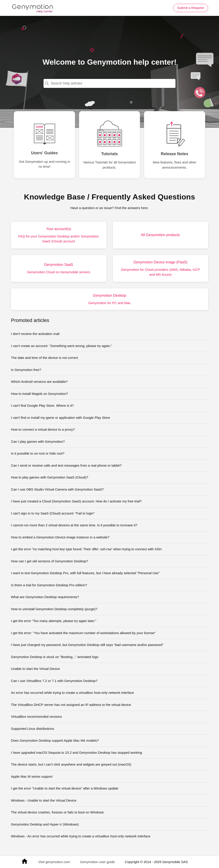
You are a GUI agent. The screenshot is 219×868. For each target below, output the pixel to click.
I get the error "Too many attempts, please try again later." (54, 621)
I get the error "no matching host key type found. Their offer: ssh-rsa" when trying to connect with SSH (86, 549)
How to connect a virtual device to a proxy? (43, 429)
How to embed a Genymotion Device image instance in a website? (60, 537)
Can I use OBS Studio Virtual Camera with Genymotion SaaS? (57, 489)
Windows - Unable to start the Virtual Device (44, 800)
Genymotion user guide (97, 862)
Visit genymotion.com (54, 862)
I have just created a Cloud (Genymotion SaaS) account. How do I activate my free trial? (76, 501)
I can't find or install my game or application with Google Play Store (60, 418)
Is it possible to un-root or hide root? (38, 453)
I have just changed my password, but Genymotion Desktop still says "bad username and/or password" (87, 645)
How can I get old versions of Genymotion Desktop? (49, 561)
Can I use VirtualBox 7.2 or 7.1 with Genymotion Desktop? (54, 681)
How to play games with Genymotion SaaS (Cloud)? (50, 477)
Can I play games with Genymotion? (38, 441)
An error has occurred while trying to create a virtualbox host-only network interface (72, 693)
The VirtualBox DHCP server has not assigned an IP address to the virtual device (71, 705)
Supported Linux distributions (32, 729)
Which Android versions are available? (39, 382)
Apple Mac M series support (32, 776)
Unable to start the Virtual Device (35, 669)
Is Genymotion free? (26, 370)
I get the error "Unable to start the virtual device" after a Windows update (65, 788)
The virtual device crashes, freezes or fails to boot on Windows (57, 812)
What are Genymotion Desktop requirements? (45, 597)
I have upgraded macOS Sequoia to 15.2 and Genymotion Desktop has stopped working (76, 753)
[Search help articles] (110, 83)
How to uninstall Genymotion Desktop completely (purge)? (54, 609)
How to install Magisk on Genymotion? (39, 394)
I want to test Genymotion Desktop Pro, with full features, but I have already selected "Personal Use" (85, 573)
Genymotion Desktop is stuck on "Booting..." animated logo (55, 657)
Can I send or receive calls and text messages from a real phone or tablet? (66, 465)
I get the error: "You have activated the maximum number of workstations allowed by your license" (83, 633)
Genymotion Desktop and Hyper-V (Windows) (45, 824)
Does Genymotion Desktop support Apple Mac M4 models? (55, 740)
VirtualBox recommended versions (36, 717)
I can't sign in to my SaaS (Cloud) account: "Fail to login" (53, 513)
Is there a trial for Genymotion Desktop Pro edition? (49, 585)
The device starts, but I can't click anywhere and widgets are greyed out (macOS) (71, 764)
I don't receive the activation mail (35, 334)
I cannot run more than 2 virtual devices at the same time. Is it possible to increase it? (74, 525)
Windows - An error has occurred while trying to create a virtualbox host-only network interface (81, 836)
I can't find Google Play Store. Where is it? (42, 405)
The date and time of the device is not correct (44, 358)
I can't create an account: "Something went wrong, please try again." (62, 346)
